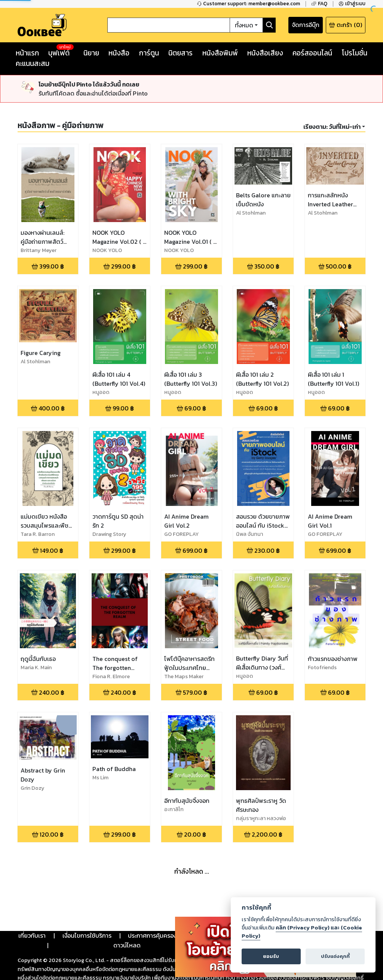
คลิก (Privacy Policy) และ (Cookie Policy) (302, 932)
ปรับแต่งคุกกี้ (335, 956)
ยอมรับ (271, 956)
